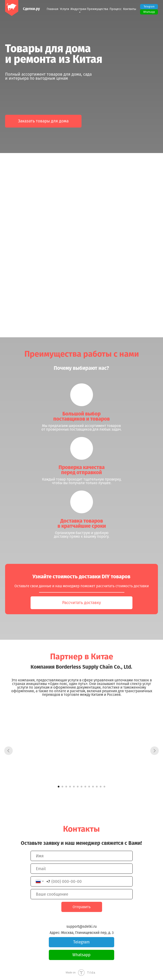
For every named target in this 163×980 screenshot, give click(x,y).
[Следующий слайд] (155, 751)
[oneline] (82, 894)
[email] (82, 869)
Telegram (149, 7)
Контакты (130, 9)
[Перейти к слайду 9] (89, 787)
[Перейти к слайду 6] (78, 787)
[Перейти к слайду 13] (104, 787)
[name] (82, 856)
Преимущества (98, 9)
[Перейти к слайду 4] (70, 787)
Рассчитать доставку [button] (81, 603)
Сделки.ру (31, 9)
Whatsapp (149, 12)
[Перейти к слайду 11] (97, 787)
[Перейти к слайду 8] (85, 787)
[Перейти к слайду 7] (81, 787)
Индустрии (78, 9)
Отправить (82, 907)
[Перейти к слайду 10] (93, 787)
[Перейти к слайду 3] (66, 787)
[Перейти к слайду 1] (59, 787)
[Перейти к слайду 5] (74, 787)
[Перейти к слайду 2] (62, 787)
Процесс (116, 9)
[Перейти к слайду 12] (101, 787)
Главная (53, 9)
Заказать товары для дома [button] (43, 121)
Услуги (65, 9)
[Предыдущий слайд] (8, 751)
